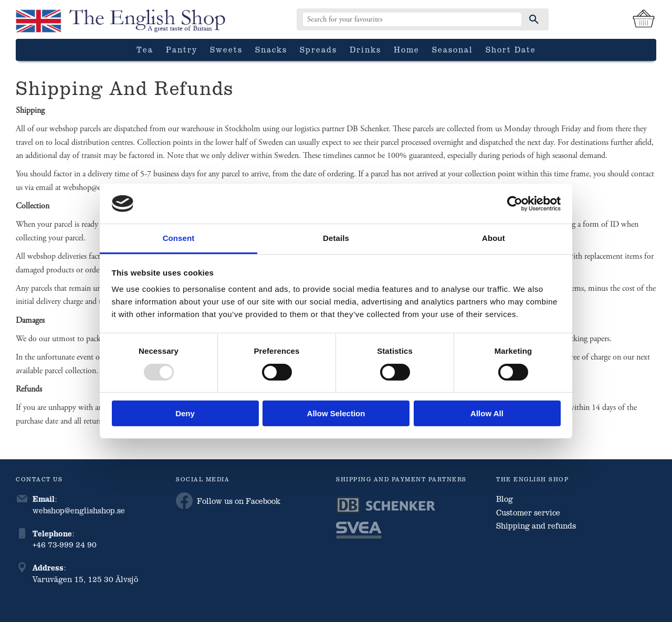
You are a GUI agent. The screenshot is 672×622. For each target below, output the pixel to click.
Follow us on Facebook (228, 501)
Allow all (487, 413)
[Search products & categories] (412, 19)
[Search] (534, 19)
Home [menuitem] (407, 49)
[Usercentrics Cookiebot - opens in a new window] (515, 204)
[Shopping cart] (644, 19)
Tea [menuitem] (145, 49)
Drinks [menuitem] (365, 49)
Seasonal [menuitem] (453, 49)
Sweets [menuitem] (226, 49)
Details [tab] (336, 238)
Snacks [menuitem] (271, 49)
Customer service (528, 512)
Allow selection (336, 413)
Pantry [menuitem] (182, 49)
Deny (185, 413)
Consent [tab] (179, 238)
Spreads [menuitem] (318, 49)
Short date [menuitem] (511, 49)
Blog (505, 499)
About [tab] (493, 238)
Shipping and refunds (536, 525)
